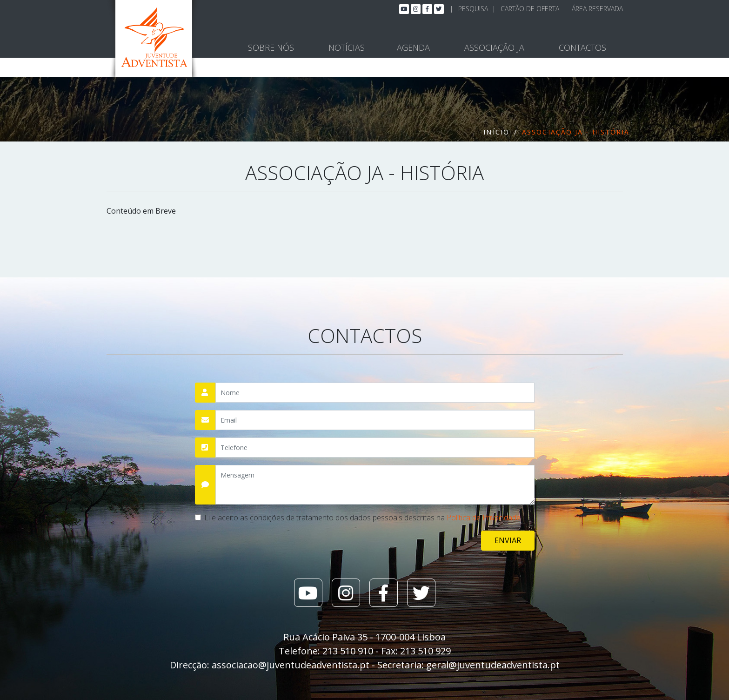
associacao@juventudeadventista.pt (291, 665)
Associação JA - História (576, 132)
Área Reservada (597, 9)
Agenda (413, 47)
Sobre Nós (271, 47)
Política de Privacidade (484, 518)
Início (496, 132)
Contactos (582, 47)
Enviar (508, 540)
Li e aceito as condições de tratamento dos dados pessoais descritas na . (363, 518)
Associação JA (494, 47)
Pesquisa (473, 9)
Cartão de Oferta (530, 9)
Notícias (347, 47)
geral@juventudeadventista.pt (493, 665)
